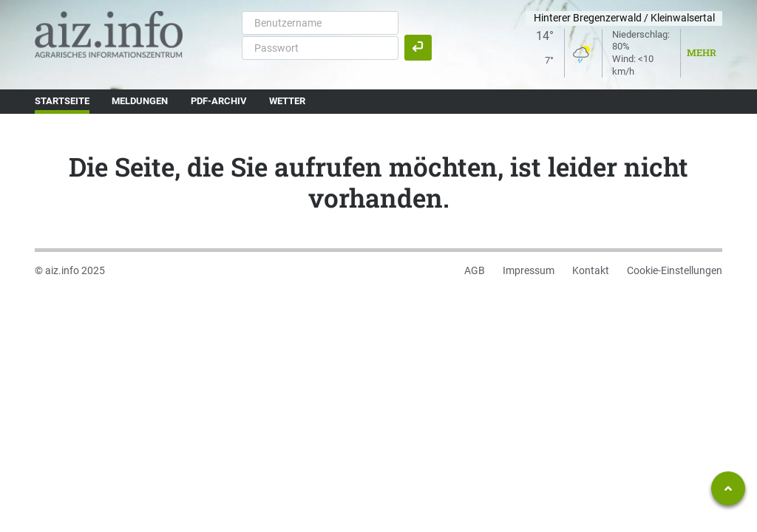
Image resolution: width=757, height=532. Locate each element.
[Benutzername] (320, 23)
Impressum (529, 270)
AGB (475, 270)
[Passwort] (320, 48)
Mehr (702, 52)
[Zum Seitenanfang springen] (728, 488)
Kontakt (591, 270)
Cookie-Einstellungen (675, 270)
